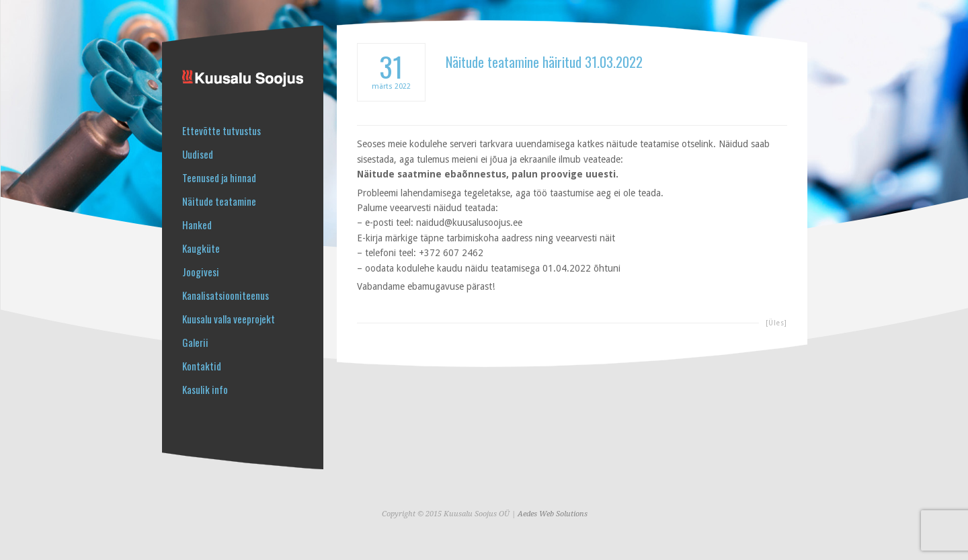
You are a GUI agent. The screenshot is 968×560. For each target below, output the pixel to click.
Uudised (198, 154)
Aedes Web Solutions (553, 514)
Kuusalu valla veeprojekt (229, 319)
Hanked (197, 225)
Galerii (195, 343)
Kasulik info (205, 390)
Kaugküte (201, 248)
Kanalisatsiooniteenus (226, 295)
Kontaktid (202, 366)
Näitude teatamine (219, 201)
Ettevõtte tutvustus (221, 131)
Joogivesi (201, 272)
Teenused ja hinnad (219, 178)
